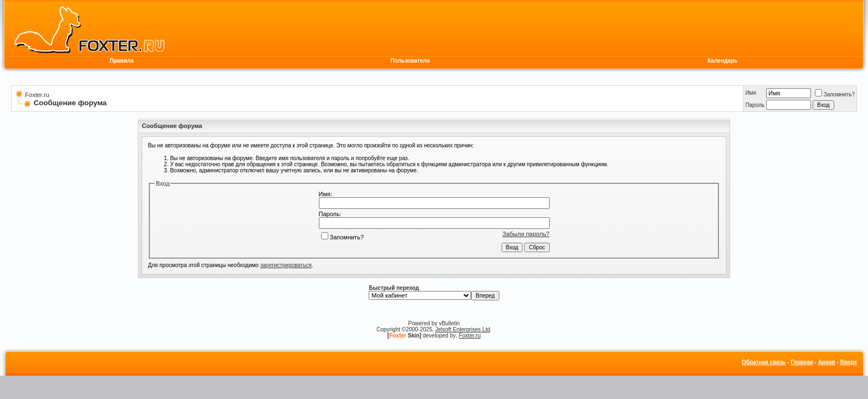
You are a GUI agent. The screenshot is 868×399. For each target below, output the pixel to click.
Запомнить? (835, 94)
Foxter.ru (37, 95)
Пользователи (410, 61)
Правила (122, 61)
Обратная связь (764, 362)
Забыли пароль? (526, 234)
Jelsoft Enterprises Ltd (463, 329)
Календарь (722, 61)
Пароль (755, 105)
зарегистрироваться (286, 265)
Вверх (849, 362)
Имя (750, 93)
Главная (802, 362)
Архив (827, 362)
